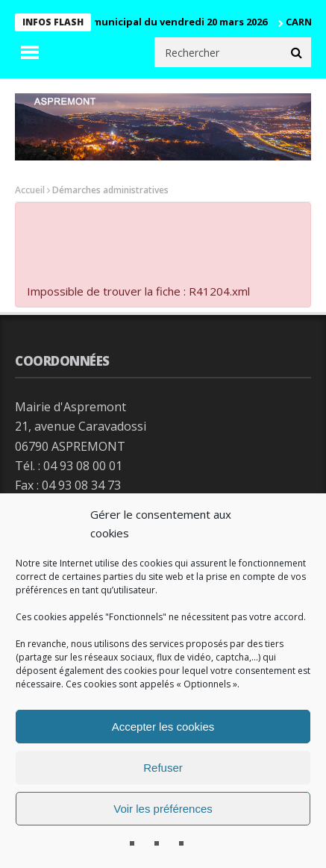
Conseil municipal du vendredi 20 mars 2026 (165, 22)
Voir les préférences (163, 809)
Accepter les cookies (163, 727)
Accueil (30, 190)
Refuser (163, 768)
